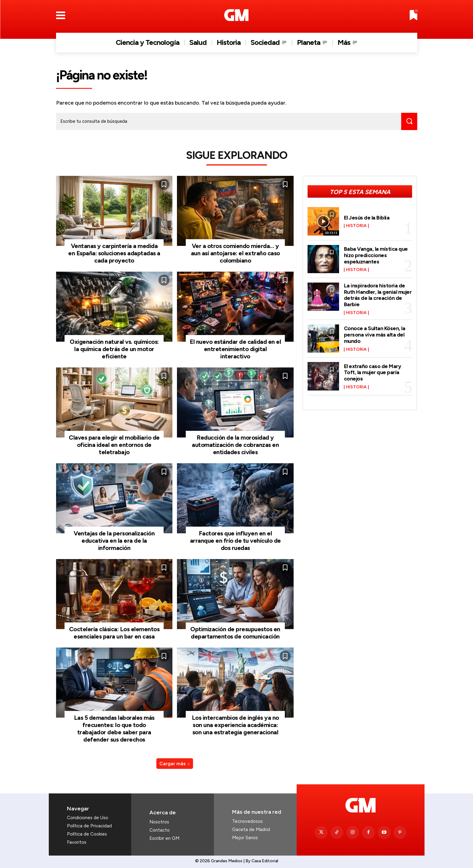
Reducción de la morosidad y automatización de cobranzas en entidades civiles (235, 445)
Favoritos (77, 842)
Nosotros (159, 822)
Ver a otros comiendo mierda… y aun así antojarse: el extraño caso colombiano (235, 253)
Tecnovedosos (247, 821)
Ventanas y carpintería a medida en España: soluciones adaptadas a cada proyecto (114, 253)
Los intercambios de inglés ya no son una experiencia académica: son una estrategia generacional (235, 725)
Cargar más (175, 764)
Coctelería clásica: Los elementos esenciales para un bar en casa (114, 633)
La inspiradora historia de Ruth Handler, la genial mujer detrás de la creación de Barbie (378, 294)
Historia (356, 226)
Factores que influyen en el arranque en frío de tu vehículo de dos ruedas (235, 541)
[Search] (409, 121)
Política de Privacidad (89, 826)
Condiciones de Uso (88, 818)
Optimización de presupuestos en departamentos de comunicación (235, 633)
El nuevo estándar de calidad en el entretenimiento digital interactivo (235, 349)
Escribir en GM (164, 838)
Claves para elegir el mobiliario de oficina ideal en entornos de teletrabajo (114, 445)
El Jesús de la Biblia (367, 217)
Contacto (160, 830)
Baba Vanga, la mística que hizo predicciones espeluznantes (376, 255)
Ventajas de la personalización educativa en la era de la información (114, 541)
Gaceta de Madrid (251, 829)
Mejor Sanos (245, 838)
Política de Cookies (87, 834)
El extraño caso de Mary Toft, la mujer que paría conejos (373, 371)
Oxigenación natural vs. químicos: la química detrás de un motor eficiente (114, 349)
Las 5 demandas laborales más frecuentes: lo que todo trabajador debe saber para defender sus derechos (114, 729)
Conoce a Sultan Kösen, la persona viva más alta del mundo (375, 333)
